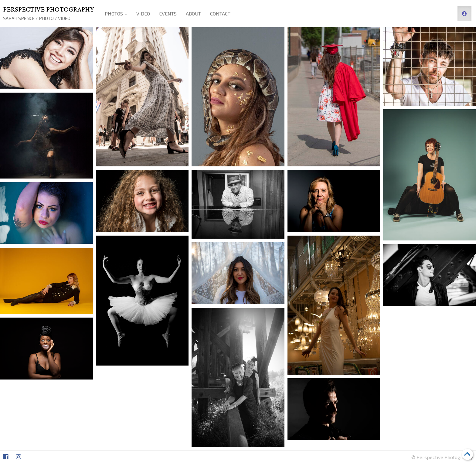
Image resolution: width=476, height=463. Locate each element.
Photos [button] (116, 14)
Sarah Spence (19, 18)
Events (168, 14)
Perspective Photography (49, 9)
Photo (46, 18)
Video (64, 18)
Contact (220, 14)
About (193, 14)
